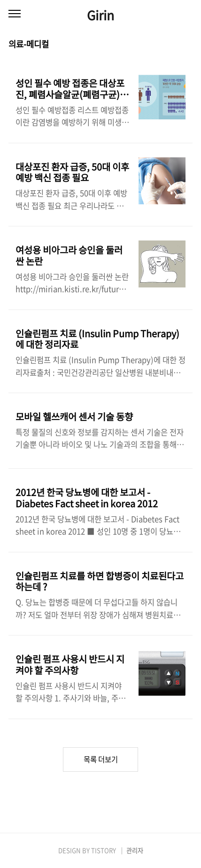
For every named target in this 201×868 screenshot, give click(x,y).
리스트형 (187, 45)
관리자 (135, 850)
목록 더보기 (101, 759)
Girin (100, 15)
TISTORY (104, 850)
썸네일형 (174, 45)
